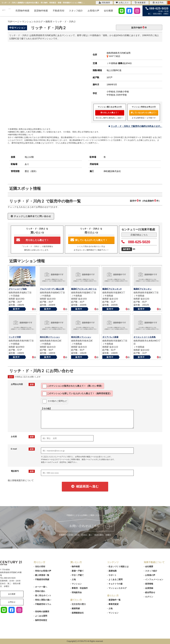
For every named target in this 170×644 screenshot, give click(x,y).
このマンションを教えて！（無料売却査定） (77, 394)
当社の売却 (40, 567)
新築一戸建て (78, 571)
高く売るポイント (43, 595)
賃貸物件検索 (41, 11)
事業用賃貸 (114, 604)
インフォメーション (154, 579)
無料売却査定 (41, 620)
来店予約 (158, 3)
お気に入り (122, 3)
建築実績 (76, 608)
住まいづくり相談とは (119, 567)
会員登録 (149, 588)
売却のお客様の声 (43, 571)
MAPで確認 (113, 56)
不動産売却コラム (43, 604)
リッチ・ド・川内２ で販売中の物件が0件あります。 (136, 126)
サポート (113, 575)
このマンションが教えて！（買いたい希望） (73, 386)
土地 (74, 579)
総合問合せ (150, 592)
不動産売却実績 (42, 579)
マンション (77, 584)
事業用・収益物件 (80, 588)
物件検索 (76, 567)
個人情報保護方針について (21, 480)
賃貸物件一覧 (115, 600)
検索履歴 (140, 3)
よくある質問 (41, 616)
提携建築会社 (78, 613)
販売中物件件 (139, 27)
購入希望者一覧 (42, 575)
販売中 (16, 309)
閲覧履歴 (104, 3)
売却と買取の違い (43, 600)
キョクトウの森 (116, 584)
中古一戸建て (78, 575)
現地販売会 (77, 592)
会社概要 (108, 11)
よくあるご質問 (116, 579)
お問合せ (12, 602)
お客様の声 (93, 11)
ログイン (149, 597)
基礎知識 (113, 571)
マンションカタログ (118, 588)
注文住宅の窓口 (79, 604)
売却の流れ (40, 591)
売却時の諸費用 (42, 612)
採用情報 (149, 584)
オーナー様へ (41, 587)
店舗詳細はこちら (139, 235)
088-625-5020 (136, 242)
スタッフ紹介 (76, 11)
